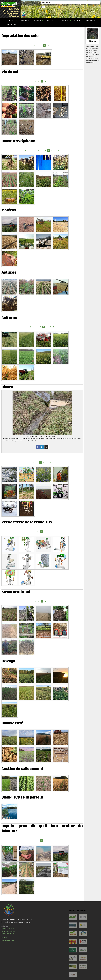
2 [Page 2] (41, 45)
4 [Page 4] (39, 150)
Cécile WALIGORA (8, 931)
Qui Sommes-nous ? (11, 24)
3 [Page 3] (45, 81)
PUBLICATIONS (63, 20)
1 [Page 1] (38, 45)
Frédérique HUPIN (8, 934)
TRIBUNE (50, 20)
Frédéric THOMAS (8, 929)
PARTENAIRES (92, 20)
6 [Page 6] (45, 150)
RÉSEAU (78, 20)
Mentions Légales (8, 940)
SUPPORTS (24, 20)
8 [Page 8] (52, 150)
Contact (4, 938)
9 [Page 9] (55, 150)
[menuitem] (4, 20)
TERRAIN (38, 20)
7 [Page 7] (50, 327)
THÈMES (12, 20)
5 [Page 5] (42, 150)
